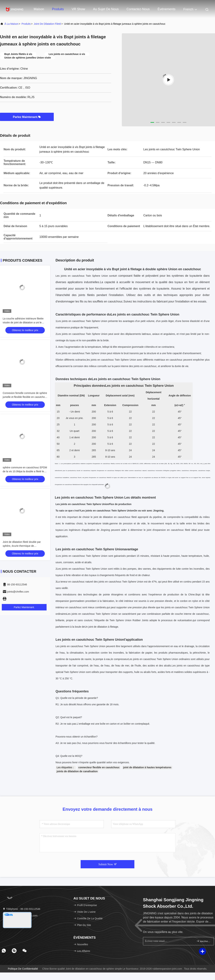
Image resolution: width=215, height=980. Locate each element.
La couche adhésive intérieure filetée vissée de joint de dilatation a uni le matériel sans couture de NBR (23, 322)
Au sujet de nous (106, 9)
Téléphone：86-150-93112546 (21, 909)
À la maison (11, 24)
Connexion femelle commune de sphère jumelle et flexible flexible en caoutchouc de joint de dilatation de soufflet (25, 397)
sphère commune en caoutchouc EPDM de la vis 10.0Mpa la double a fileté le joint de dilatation (25, 471)
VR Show (78, 9)
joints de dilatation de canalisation (77, 771)
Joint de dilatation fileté (47, 24)
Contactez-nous (138, 9)
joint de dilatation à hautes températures (147, 767)
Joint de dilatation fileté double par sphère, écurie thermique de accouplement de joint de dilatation (22, 546)
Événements (166, 9)
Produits (58, 9)
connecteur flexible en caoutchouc (99, 767)
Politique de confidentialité (23, 969)
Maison (39, 9)
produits (26, 24)
